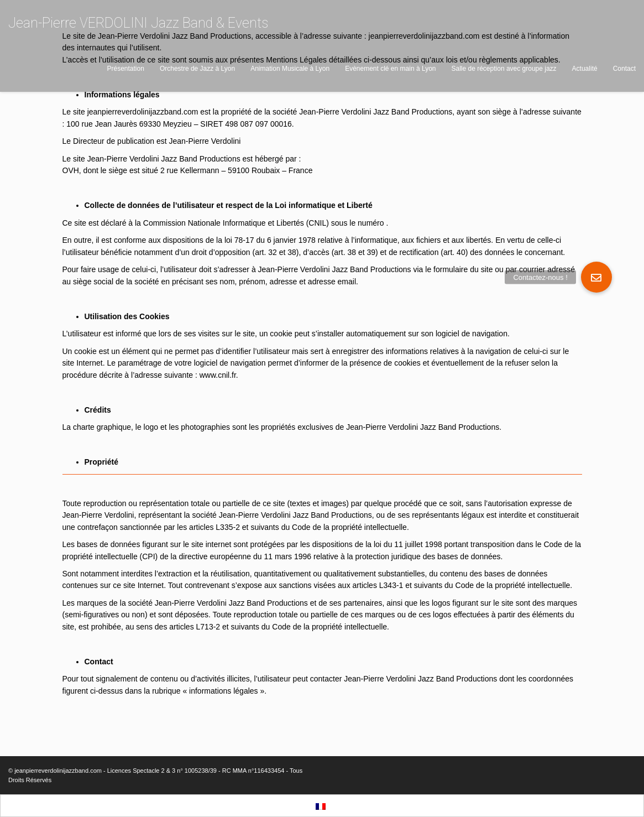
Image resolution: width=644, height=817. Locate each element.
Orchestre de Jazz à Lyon (197, 69)
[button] (596, 277)
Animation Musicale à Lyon (290, 69)
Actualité (585, 69)
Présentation (126, 69)
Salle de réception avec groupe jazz (504, 69)
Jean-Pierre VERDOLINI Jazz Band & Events (138, 23)
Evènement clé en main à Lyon (390, 69)
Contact (624, 69)
